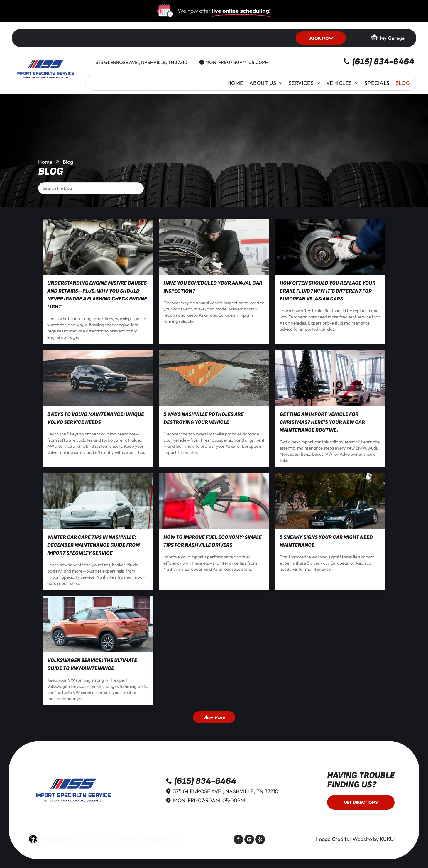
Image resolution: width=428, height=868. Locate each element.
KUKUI (387, 839)
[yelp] (260, 840)
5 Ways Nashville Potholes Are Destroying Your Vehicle (204, 418)
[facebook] (238, 840)
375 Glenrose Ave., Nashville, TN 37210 (142, 62)
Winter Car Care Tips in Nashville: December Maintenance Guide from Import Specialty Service (93, 545)
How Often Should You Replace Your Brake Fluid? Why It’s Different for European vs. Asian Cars (328, 291)
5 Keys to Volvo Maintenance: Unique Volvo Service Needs (96, 418)
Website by (366, 839)
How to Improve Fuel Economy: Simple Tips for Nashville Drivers (213, 541)
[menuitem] (235, 83)
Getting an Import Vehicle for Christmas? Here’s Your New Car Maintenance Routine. (322, 422)
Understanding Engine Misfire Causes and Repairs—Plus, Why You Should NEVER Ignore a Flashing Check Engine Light (97, 295)
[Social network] (249, 840)
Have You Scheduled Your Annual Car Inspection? (213, 287)
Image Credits (332, 839)
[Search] (91, 188)
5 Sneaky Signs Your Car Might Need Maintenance (326, 541)
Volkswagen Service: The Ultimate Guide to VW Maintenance (92, 664)
